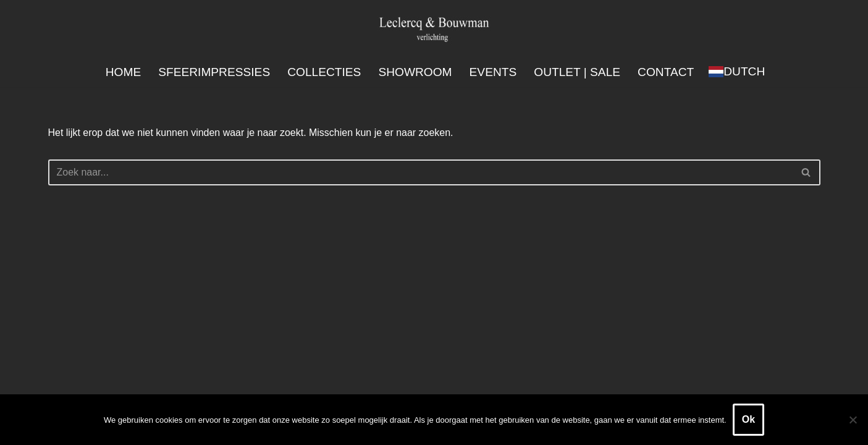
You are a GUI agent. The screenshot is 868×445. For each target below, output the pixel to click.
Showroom (415, 72)
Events (493, 72)
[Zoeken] (420, 172)
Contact (666, 72)
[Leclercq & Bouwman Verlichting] (434, 29)
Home (123, 72)
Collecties (324, 72)
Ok (748, 419)
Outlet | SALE (577, 72)
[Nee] (853, 420)
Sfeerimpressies (214, 72)
